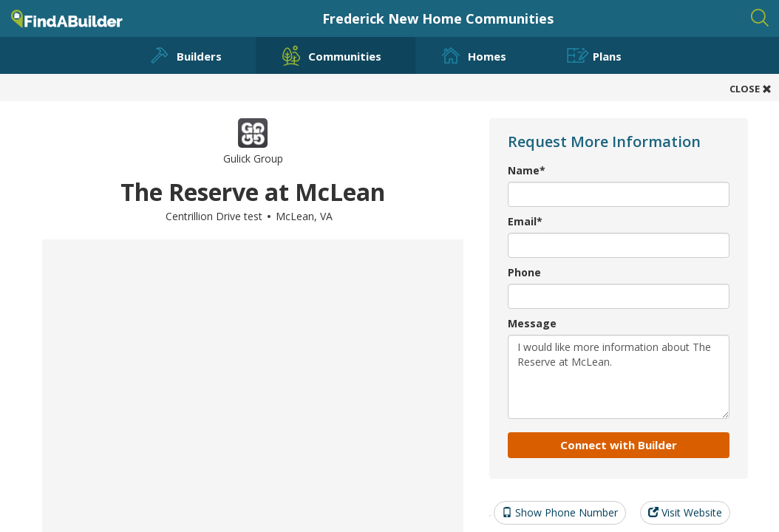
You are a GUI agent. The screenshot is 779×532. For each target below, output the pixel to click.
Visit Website (685, 512)
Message (532, 323)
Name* (527, 170)
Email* (525, 221)
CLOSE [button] (751, 89)
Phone (524, 272)
